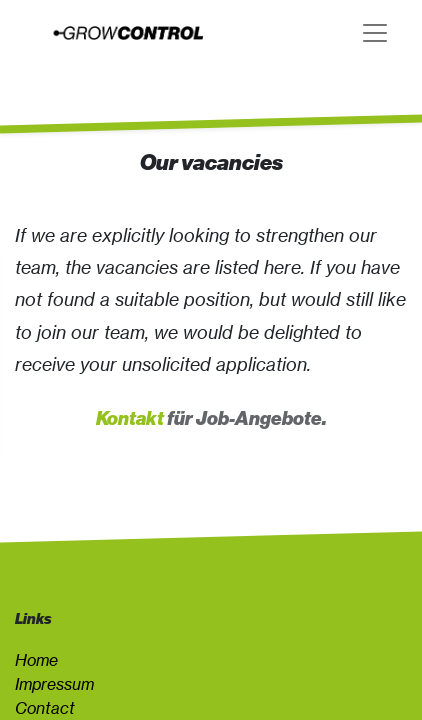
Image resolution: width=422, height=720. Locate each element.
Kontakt (130, 418)
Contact (45, 708)
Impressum (54, 684)
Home (36, 660)
